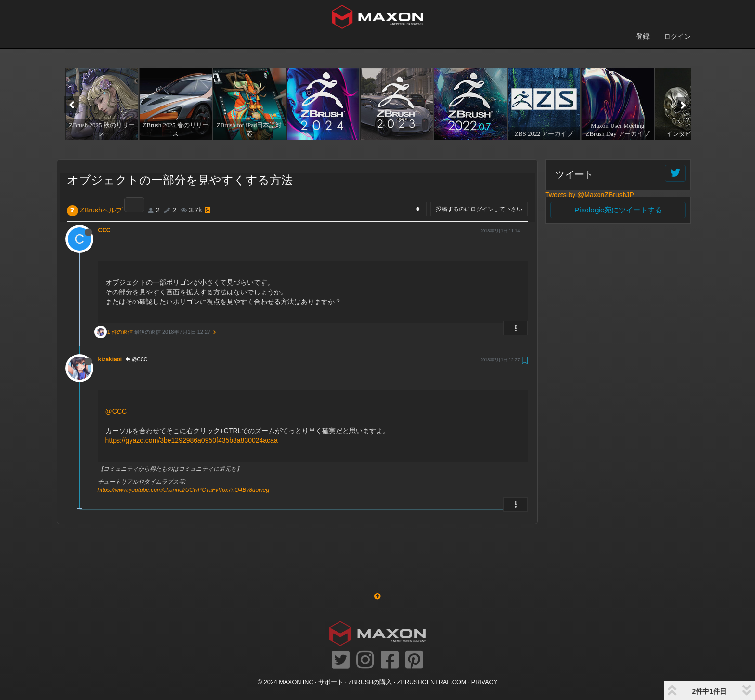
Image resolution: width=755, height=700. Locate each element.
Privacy (484, 682)
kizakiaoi (110, 359)
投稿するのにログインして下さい (479, 209)
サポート (331, 682)
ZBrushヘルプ (101, 210)
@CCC (137, 360)
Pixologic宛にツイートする (618, 210)
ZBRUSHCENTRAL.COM (432, 682)
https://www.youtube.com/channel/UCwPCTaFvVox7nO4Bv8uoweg (184, 490)
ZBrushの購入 (371, 682)
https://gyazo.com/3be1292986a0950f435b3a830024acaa (192, 440)
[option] (101, 104)
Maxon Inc (296, 682)
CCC (104, 230)
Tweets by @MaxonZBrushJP (590, 195)
